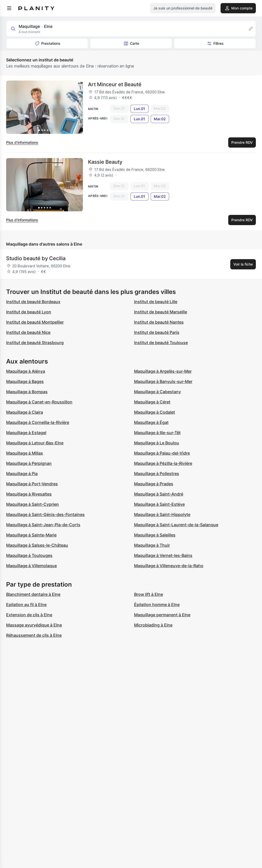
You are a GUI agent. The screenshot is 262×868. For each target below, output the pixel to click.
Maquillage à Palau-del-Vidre (162, 453)
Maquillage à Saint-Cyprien (32, 504)
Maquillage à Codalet (155, 412)
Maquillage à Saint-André (159, 494)
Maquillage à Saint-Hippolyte (162, 514)
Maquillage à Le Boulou (157, 443)
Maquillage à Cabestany (157, 392)
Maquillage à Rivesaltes (29, 494)
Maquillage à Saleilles (155, 535)
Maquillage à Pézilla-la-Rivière (163, 463)
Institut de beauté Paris (157, 332)
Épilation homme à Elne (157, 605)
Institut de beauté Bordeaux (33, 302)
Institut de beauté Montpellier (35, 322)
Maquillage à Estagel (26, 433)
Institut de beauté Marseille (161, 312)
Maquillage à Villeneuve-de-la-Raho (169, 566)
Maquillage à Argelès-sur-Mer (163, 371)
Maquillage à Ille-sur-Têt (157, 433)
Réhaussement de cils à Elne (34, 635)
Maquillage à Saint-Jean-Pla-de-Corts (43, 525)
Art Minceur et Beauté (115, 84)
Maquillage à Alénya (26, 371)
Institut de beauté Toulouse (161, 343)
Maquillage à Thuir (152, 545)
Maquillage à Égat (151, 422)
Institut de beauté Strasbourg (35, 343)
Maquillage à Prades (154, 484)
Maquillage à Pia (22, 474)
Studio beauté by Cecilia (36, 258)
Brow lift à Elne (149, 594)
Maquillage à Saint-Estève (159, 504)
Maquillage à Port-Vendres (32, 484)
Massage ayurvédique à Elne (34, 625)
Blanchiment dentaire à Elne (33, 594)
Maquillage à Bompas (27, 392)
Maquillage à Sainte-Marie (31, 535)
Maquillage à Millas (25, 453)
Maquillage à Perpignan (29, 463)
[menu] (9, 8)
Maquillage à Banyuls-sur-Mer (163, 381)
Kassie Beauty (105, 162)
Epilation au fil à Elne (26, 605)
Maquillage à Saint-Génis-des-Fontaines (45, 514)
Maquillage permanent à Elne (162, 615)
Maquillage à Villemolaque (31, 566)
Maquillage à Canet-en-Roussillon (39, 402)
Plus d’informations (22, 142)
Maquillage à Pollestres (157, 474)
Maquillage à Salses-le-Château (37, 545)
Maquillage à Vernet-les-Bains (163, 555)
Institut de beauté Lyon (29, 312)
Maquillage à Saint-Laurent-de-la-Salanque (176, 525)
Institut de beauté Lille (156, 302)
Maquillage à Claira (25, 412)
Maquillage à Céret (152, 402)
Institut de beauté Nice (28, 332)
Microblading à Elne (153, 625)
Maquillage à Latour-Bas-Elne (35, 443)
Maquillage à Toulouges (29, 555)
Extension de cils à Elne (29, 615)
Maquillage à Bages (25, 381)
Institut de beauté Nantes (159, 322)
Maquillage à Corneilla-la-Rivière (38, 422)
